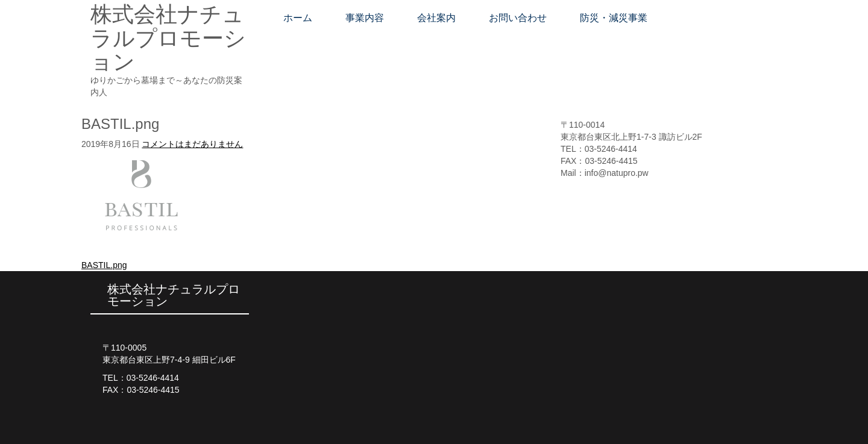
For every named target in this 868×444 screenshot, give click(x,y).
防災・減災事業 (614, 18)
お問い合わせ (518, 18)
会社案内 (436, 18)
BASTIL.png (104, 265)
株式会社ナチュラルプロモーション (168, 38)
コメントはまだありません (192, 144)
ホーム (298, 18)
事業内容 (365, 18)
